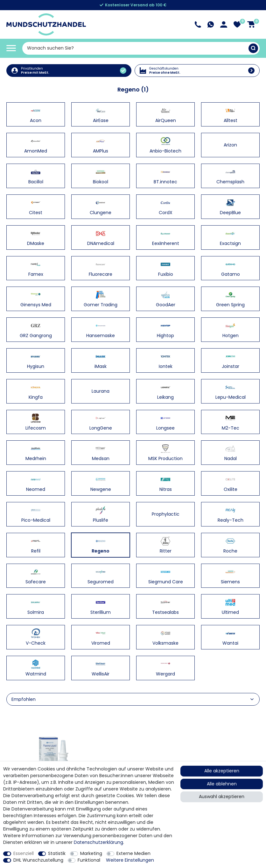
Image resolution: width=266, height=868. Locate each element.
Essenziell (24, 853)
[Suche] (253, 48)
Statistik (57, 853)
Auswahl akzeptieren (222, 797)
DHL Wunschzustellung (38, 860)
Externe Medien (133, 853)
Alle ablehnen (222, 784)
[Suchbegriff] (135, 48)
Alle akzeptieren (222, 771)
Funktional (89, 860)
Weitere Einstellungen (130, 860)
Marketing (91, 853)
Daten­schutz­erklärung (98, 842)
